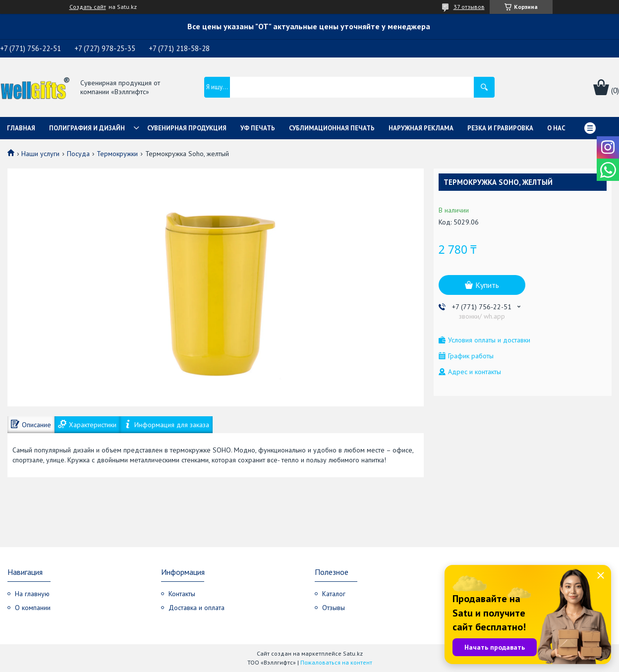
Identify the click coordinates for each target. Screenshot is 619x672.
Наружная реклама (421, 128)
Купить (487, 285)
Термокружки (117, 154)
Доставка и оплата (197, 608)
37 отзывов (469, 7)
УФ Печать (258, 128)
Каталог (334, 594)
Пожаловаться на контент (336, 662)
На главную (32, 594)
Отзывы (334, 608)
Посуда (78, 154)
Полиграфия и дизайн (87, 128)
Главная (21, 128)
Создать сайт (88, 7)
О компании (33, 608)
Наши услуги (40, 154)
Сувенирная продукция (187, 128)
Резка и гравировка (500, 128)
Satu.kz (353, 653)
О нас (556, 128)
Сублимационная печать (332, 128)
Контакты (182, 594)
